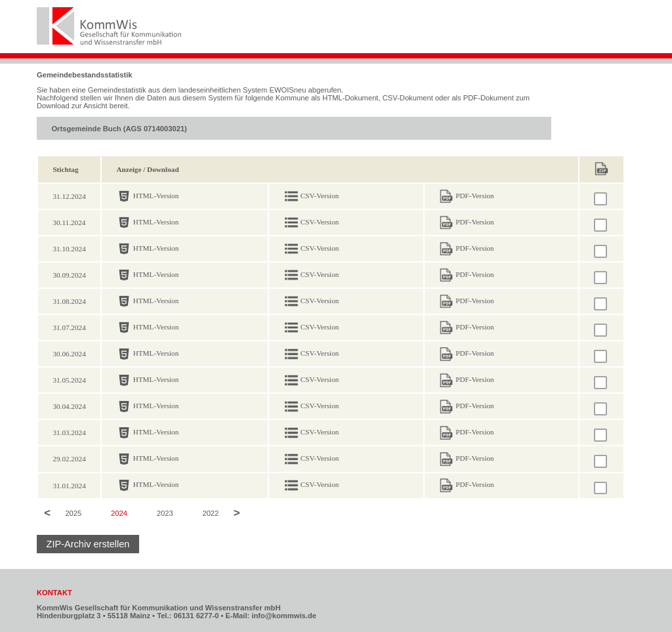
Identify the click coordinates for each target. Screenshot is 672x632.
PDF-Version (474, 196)
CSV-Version (320, 196)
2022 (210, 514)
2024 (119, 514)
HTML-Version (156, 196)
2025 (73, 514)
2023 (165, 514)
